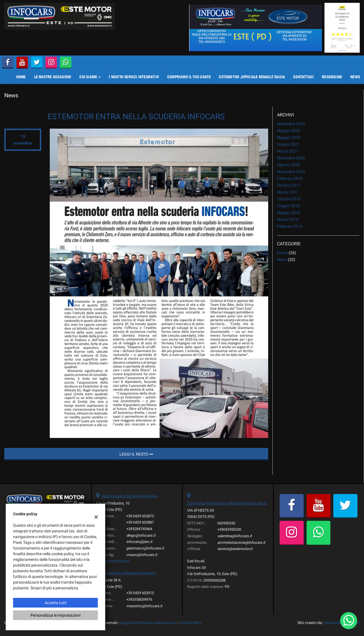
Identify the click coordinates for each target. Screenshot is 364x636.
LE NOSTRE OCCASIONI (53, 77)
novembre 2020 (291, 158)
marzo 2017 (288, 192)
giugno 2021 (288, 144)
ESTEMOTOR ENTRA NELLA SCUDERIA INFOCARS (136, 117)
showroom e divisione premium (129, 573)
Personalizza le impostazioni (55, 615)
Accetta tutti (56, 603)
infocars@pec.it (139, 542)
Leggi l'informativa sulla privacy (148, 623)
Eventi (282, 253)
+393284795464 (139, 529)
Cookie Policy (190, 623)
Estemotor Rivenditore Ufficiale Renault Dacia (227, 503)
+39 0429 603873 (140, 516)
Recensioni (332, 77)
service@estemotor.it (235, 549)
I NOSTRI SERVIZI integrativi (134, 77)
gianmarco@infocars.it (145, 548)
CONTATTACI (303, 77)
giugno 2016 (288, 206)
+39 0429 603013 (140, 593)
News (282, 260)
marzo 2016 (288, 219)
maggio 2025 (289, 131)
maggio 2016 (289, 213)
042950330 (226, 523)
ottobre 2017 (289, 185)
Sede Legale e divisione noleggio (130, 496)
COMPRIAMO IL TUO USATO (189, 77)
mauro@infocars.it (142, 555)
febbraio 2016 (290, 226)
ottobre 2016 (289, 199)
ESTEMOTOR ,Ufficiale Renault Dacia (252, 77)
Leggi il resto (136, 454)
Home (21, 77)
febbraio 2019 (290, 178)
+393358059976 (139, 599)
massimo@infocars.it (144, 606)
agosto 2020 (288, 165)
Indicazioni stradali (113, 561)
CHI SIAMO (90, 77)
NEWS (355, 77)
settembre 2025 (291, 124)
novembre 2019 (291, 172)
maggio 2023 (289, 137)
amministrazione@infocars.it (241, 543)
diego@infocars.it (141, 535)
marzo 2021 (288, 151)
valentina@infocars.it (234, 536)
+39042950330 (229, 529)
